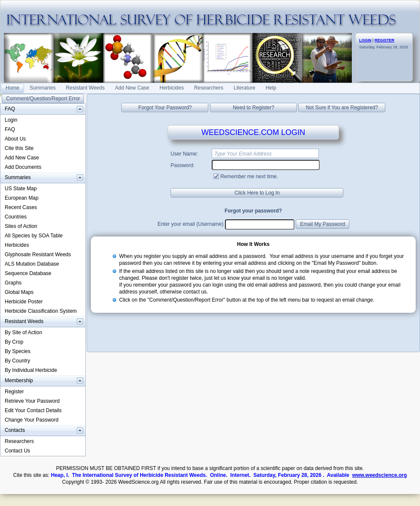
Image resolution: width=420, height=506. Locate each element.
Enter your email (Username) (190, 224)
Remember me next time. (249, 177)
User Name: (184, 154)
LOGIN (365, 40)
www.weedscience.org (380, 475)
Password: (183, 165)
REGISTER (384, 40)
